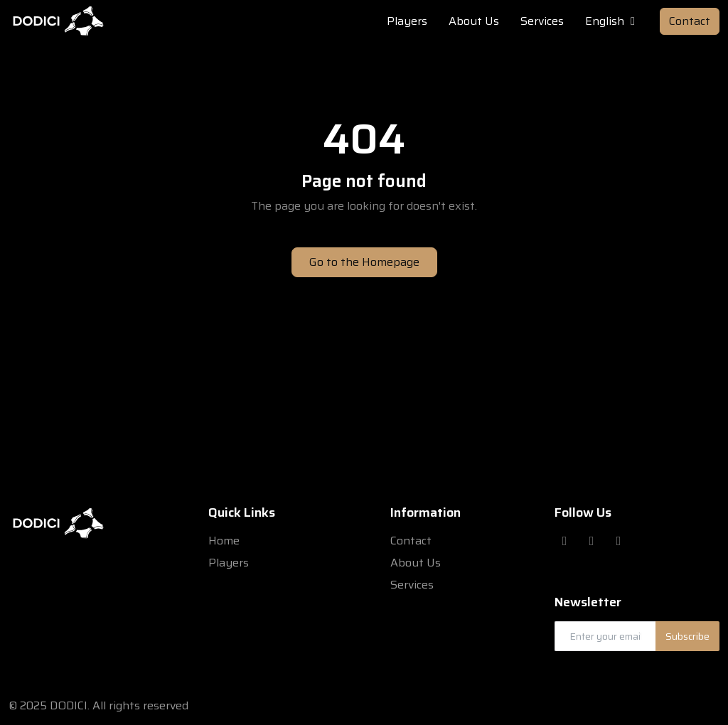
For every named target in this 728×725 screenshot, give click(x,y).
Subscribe (687, 636)
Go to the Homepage (364, 262)
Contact (690, 21)
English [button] (612, 21)
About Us (416, 563)
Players (229, 563)
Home (224, 541)
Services (412, 585)
